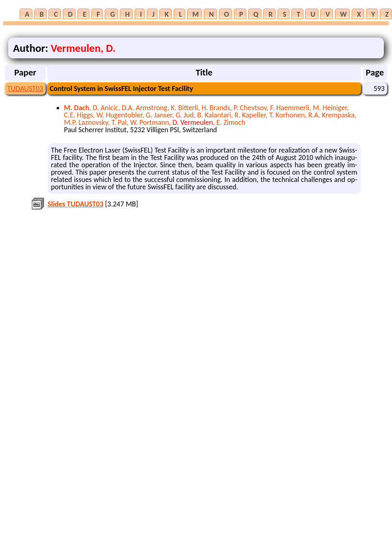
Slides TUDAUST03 (76, 204)
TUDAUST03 (25, 89)
